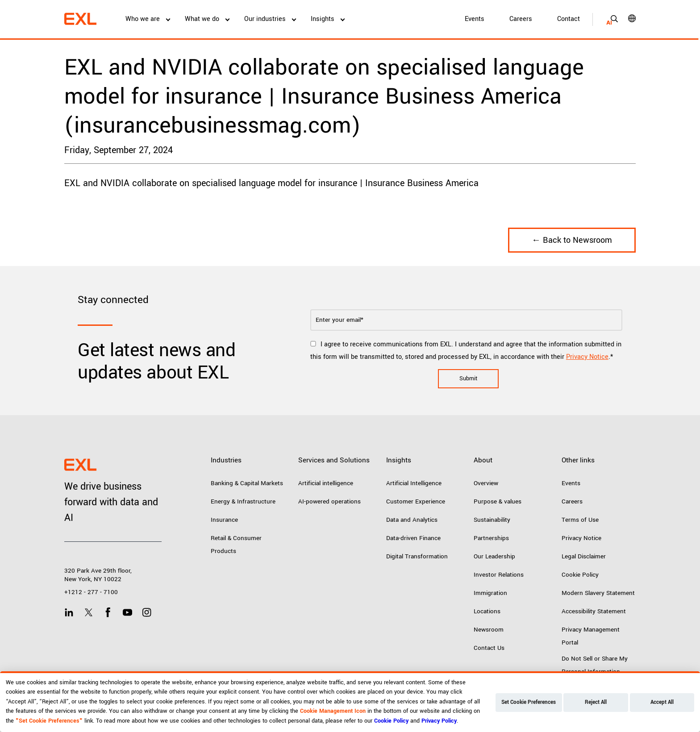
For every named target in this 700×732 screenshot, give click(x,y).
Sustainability (492, 520)
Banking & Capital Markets (247, 483)
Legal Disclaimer (584, 556)
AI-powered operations (329, 501)
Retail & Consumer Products (236, 545)
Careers (521, 19)
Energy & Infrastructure (243, 501)
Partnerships (491, 538)
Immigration (490, 593)
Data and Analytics (412, 520)
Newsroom (489, 630)
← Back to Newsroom (572, 240)
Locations (487, 611)
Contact (569, 19)
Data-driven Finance (413, 538)
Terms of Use (580, 520)
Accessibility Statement (594, 611)
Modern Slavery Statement (598, 593)
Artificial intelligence (326, 483)
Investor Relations (499, 575)
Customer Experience (416, 501)
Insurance (224, 520)
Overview (486, 483)
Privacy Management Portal (591, 636)
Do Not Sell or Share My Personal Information (595, 665)
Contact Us (489, 648)
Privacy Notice (587, 357)
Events (475, 19)
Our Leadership (494, 556)
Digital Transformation (417, 556)
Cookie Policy (580, 575)
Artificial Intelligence (414, 483)
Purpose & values (498, 501)
